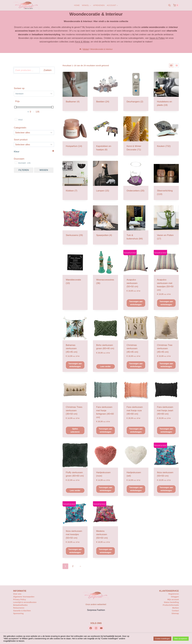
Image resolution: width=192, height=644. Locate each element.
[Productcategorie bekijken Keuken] (166, 134)
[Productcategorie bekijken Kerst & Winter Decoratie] (136, 136)
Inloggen (175, 597)
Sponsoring (18, 613)
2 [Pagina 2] (73, 566)
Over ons (17, 594)
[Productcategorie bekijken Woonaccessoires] (105, 269)
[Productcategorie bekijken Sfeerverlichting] (166, 180)
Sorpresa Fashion (96, 610)
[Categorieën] (34, 133)
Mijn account (173, 599)
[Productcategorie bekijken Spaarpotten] (105, 223)
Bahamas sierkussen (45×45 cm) (72, 349)
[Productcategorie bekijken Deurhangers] (136, 90)
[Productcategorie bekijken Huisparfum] (75, 134)
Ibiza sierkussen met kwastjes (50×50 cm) (74, 534)
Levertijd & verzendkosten (25, 602)
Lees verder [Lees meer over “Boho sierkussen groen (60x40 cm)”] (106, 366)
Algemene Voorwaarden (24, 597)
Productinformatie (171, 605)
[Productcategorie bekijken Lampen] (105, 179)
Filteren (24, 170)
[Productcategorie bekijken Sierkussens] (75, 223)
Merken (176, 608)
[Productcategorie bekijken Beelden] (105, 90)
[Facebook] (91, 628)
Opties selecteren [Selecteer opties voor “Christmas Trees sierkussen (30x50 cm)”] (75, 430)
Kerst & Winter (82, 42)
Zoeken (47, 70)
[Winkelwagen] (176, 5)
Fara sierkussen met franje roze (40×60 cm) (135, 410)
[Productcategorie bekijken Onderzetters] (136, 179)
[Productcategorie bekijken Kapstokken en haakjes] (105, 136)
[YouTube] (101, 628)
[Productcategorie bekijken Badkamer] (75, 90)
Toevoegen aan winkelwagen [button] (136, 303)
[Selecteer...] (34, 144)
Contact (175, 611)
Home (77, 5)
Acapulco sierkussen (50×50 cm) (132, 283)
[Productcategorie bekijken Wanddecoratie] (75, 269)
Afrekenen (99, 5)
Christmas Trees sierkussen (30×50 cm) (74, 410)
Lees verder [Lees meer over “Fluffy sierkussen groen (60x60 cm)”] (75, 490)
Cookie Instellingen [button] (162, 639)
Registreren (174, 594)
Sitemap (175, 613)
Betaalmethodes (20, 605)
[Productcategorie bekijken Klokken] (75, 179)
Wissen (44, 170)
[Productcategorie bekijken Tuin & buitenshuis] (136, 225)
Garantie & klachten (22, 611)
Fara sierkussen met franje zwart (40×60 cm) (165, 410)
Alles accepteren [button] (181, 639)
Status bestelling (171, 602)
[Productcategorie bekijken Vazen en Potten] (166, 225)
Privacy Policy (20, 599)
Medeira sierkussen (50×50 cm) (102, 534)
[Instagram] (96, 628)
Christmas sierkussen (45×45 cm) (132, 349)
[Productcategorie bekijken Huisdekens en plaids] (166, 91)
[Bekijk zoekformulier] (169, 5)
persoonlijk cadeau (93, 38)
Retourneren (19, 608)
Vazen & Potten (157, 38)
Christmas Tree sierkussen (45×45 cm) (165, 349)
